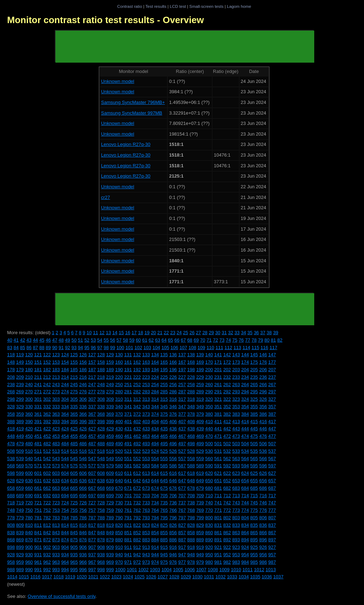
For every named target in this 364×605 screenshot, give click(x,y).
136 (173, 355)
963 (56, 562)
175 (254, 362)
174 (245, 362)
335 (74, 407)
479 (20, 444)
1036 (267, 577)
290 (209, 392)
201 (218, 370)
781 (38, 518)
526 (173, 451)
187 (92, 370)
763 (146, 510)
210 (29, 377)
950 (209, 555)
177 (272, 362)
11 (96, 333)
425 (74, 429)
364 (65, 414)
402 (137, 422)
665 (74, 488)
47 (55, 340)
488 (101, 444)
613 (146, 473)
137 (182, 355)
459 (110, 436)
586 (173, 466)
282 (137, 392)
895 (254, 540)
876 (83, 540)
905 (74, 547)
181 (38, 370)
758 (101, 510)
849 (110, 533)
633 (56, 481)
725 (74, 503)
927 (272, 547)
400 (119, 422)
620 (209, 473)
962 (47, 562)
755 (74, 510)
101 (129, 348)
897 (272, 540)
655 (254, 481)
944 (155, 555)
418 (11, 429)
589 (200, 466)
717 (272, 496)
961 (38, 562)
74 (228, 340)
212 (47, 377)
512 (47, 451)
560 (209, 459)
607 (92, 473)
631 (38, 481)
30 (218, 333)
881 (128, 540)
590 (209, 466)
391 (38, 422)
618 (191, 473)
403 (146, 422)
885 (164, 540)
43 (29, 340)
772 (227, 510)
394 (65, 422)
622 (227, 473)
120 (29, 355)
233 (236, 377)
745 (254, 503)
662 (47, 488)
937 (92, 555)
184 (65, 370)
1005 (178, 570)
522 (137, 451)
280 (119, 392)
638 (101, 481)
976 (173, 562)
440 (209, 429)
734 (155, 503)
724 (65, 503)
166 (173, 362)
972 (137, 562)
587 (182, 466)
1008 (213, 570)
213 (56, 377)
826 (173, 525)
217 (92, 377)
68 (190, 340)
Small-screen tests (207, 6)
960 (29, 562)
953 (236, 555)
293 (236, 392)
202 (227, 370)
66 (177, 340)
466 (173, 436)
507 (272, 444)
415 (254, 422)
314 (155, 399)
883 (146, 540)
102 (138, 348)
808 (11, 525)
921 (218, 547)
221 (128, 377)
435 (164, 429)
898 (11, 547)
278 (101, 392)
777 (272, 510)
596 (263, 466)
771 (218, 510)
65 (170, 340)
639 (110, 481)
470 (209, 436)
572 (47, 466)
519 (110, 451)
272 (47, 392)
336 (83, 407)
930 (29, 555)
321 (218, 399)
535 (254, 451)
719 (20, 503)
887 (182, 540)
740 (209, 503)
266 (263, 385)
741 (218, 503)
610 (119, 473)
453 (56, 436)
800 (209, 518)
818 (101, 525)
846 (83, 533)
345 (164, 407)
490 (119, 444)
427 (92, 429)
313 (146, 399)
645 (164, 481)
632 (47, 481)
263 (236, 385)
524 (155, 451)
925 (254, 547)
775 (254, 510)
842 (47, 533)
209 (20, 377)
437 (182, 429)
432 (137, 429)
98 (106, 348)
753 (56, 510)
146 (263, 355)
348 (191, 407)
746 (263, 503)
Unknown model (117, 81)
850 (119, 533)
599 (20, 473)
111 (219, 348)
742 (227, 503)
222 (137, 377)
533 (236, 451)
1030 (197, 577)
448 (11, 436)
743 (236, 503)
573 (56, 466)
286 (173, 392)
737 (182, 503)
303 (56, 399)
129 (110, 355)
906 (83, 547)
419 (20, 429)
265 (254, 385)
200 (209, 370)
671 (128, 488)
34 (243, 333)
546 (83, 459)
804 (245, 518)
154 (65, 362)
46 (48, 340)
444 (245, 429)
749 (20, 510)
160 (119, 362)
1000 (120, 570)
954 (245, 555)
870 (29, 540)
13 (108, 333)
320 (209, 399)
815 (74, 525)
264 (245, 385)
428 (101, 429)
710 (209, 496)
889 (200, 540)
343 (146, 407)
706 (173, 496)
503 (236, 444)
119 (20, 355)
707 (182, 496)
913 (146, 547)
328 (11, 407)
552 (137, 459)
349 (200, 407)
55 (106, 340)
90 (55, 348)
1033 (232, 577)
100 (121, 348)
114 (246, 348)
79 (261, 340)
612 (137, 473)
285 (164, 392)
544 (65, 459)
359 (20, 414)
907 (92, 547)
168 (191, 362)
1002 (143, 570)
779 (20, 518)
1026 (151, 577)
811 (38, 525)
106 (175, 348)
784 (65, 518)
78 (254, 340)
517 (92, 451)
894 (245, 540)
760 (119, 510)
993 (56, 570)
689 (20, 496)
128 (101, 355)
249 (110, 385)
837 (272, 525)
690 (29, 496)
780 (29, 518)
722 (47, 503)
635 (74, 481)
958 (11, 562)
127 (92, 355)
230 (209, 377)
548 (101, 459)
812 (47, 525)
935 (74, 555)
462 (137, 436)
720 (29, 503)
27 (198, 333)
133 (146, 355)
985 (254, 562)
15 (121, 333)
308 (101, 399)
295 (254, 392)
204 (245, 370)
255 (164, 385)
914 (155, 547)
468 (191, 436)
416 (263, 422)
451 (38, 436)
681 (218, 488)
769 (200, 510)
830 (209, 525)
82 (280, 340)
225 (164, 377)
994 (65, 570)
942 (137, 555)
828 (191, 525)
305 (74, 399)
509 (20, 451)
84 (16, 348)
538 (11, 459)
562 (227, 459)
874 (65, 540)
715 (254, 496)
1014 (12, 577)
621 (218, 473)
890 (209, 540)
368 (101, 414)
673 (146, 488)
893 (236, 540)
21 (160, 333)
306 (83, 399)
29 (211, 333)
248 (101, 385)
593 (236, 466)
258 (191, 385)
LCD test (178, 6)
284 (155, 392)
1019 (70, 577)
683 (236, 488)
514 (65, 451)
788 (101, 518)
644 (155, 481)
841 (38, 533)
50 (74, 340)
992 (47, 570)
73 (222, 340)
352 (227, 407)
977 (182, 562)
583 (146, 466)
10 (89, 333)
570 (29, 466)
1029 (186, 577)
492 (137, 444)
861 (218, 533)
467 (182, 436)
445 (254, 429)
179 (20, 370)
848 (101, 533)
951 (218, 555)
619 (200, 473)
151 (38, 362)
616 (173, 473)
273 (56, 392)
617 (182, 473)
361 (38, 414)
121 (38, 355)
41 (16, 340)
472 (227, 436)
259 (200, 385)
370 (119, 414)
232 (227, 377)
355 (254, 407)
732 (137, 503)
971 (128, 562)
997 (92, 570)
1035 (255, 577)
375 (164, 414)
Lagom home (239, 6)
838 (11, 533)
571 (38, 466)
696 (83, 496)
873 (56, 540)
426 (83, 429)
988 (11, 570)
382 (227, 414)
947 (182, 555)
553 (146, 459)
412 (227, 422)
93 (74, 348)
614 (155, 473)
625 (254, 473)
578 (101, 466)
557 (182, 459)
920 (209, 547)
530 (209, 451)
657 (272, 481)
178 (11, 370)
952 (227, 555)
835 (254, 525)
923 (236, 547)
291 (218, 392)
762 (137, 510)
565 (254, 459)
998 (101, 570)
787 (92, 518)
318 (191, 399)
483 (56, 444)
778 (11, 518)
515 (74, 451)
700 (119, 496)
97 (100, 348)
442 (227, 429)
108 (192, 348)
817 (92, 525)
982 (227, 562)
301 (38, 399)
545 (74, 459)
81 (273, 340)
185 (74, 370)
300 (29, 399)
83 (10, 348)
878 (101, 540)
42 (22, 340)
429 (110, 429)
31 (224, 333)
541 (38, 459)
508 (11, 451)
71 (209, 340)
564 (245, 459)
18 (140, 333)
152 (47, 362)
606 (83, 473)
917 (182, 547)
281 (128, 392)
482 (47, 444)
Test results (156, 6)
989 (20, 570)
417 (272, 422)
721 (38, 503)
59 (132, 340)
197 (182, 370)
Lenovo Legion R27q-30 (126, 144)
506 (263, 444)
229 (200, 377)
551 (128, 459)
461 (128, 436)
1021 (93, 577)
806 (263, 518)
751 (38, 510)
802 (227, 518)
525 (164, 451)
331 (38, 407)
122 (47, 355)
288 (191, 392)
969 (110, 562)
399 (110, 422)
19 (147, 333)
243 (56, 385)
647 (182, 481)
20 (153, 333)
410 (209, 422)
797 (182, 518)
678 (191, 488)
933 (56, 555)
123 (56, 355)
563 (236, 459)
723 (56, 503)
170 (209, 362)
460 (119, 436)
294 (245, 392)
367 (92, 414)
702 (137, 496)
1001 (132, 570)
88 (42, 348)
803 (236, 518)
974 (155, 562)
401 (128, 422)
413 (236, 422)
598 (11, 473)
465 (164, 436)
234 (245, 377)
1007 (201, 570)
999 (110, 570)
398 (101, 422)
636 (83, 481)
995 (74, 570)
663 (56, 488)
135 (164, 355)
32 (231, 333)
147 (272, 355)
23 (173, 333)
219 (110, 377)
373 (146, 414)
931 (38, 555)
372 (137, 414)
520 (119, 451)
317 (182, 399)
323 (236, 399)
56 (113, 340)
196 (173, 370)
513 (56, 451)
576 (83, 466)
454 (65, 436)
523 (146, 451)
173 (236, 362)
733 (146, 503)
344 (155, 407)
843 (56, 533)
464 (155, 436)
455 (74, 436)
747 (272, 503)
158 (101, 362)
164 (155, 362)
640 (119, 481)
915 (164, 547)
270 (29, 392)
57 (119, 340)
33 (237, 333)
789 (110, 518)
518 (101, 451)
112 (229, 348)
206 (263, 370)
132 (137, 355)
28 (205, 333)
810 (29, 525)
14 (115, 333)
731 (128, 503)
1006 (190, 570)
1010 (236, 570)
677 (182, 488)
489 (110, 444)
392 (47, 422)
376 (173, 414)
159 (110, 362)
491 (128, 444)
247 (92, 385)
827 (182, 525)
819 (110, 525)
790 (119, 518)
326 (263, 399)
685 (254, 488)
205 (254, 370)
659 (20, 488)
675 (164, 488)
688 (11, 496)
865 (254, 533)
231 (218, 377)
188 (101, 370)
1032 (221, 577)
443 (236, 429)
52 (87, 340)
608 (101, 473)
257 (182, 385)
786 (83, 518)
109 (202, 348)
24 (179, 333)
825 (164, 525)
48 (61, 340)
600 (29, 473)
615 (164, 473)
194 (155, 370)
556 (173, 459)
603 (56, 473)
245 (74, 385)
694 (65, 496)
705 (164, 496)
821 (128, 525)
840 (29, 533)
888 (191, 540)
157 (92, 362)
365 (74, 414)
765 (164, 510)
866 (263, 533)
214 (65, 377)
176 (263, 362)
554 (155, 459)
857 (182, 533)
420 (29, 429)
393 (56, 422)
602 (47, 473)
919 (200, 547)
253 (146, 385)
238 (11, 385)
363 (56, 414)
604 (65, 473)
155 (74, 362)
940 (119, 555)
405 (164, 422)
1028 (174, 577)
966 (83, 562)
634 (65, 481)
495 (164, 444)
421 (38, 429)
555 (164, 459)
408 (191, 422)
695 (74, 496)
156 (83, 362)
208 (11, 377)
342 (137, 407)
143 (236, 355)
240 (29, 385)
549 (110, 459)
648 (191, 481)
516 (83, 451)
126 (83, 355)
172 (227, 362)
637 (92, 481)
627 (272, 473)
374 (155, 414)
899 (20, 547)
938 (101, 555)
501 (218, 444)
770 (209, 510)
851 (128, 533)
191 (128, 370)
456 (83, 436)
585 (164, 466)
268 (11, 392)
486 (83, 444)
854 (155, 533)
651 (218, 481)
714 (245, 496)
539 (20, 459)
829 (200, 525)
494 (155, 444)
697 (92, 496)
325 (254, 399)
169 (200, 362)
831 (218, 525)
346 (173, 407)
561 (218, 459)
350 (209, 407)
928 (11, 555)
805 (254, 518)
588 (191, 466)
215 (74, 377)
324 (245, 399)
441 (218, 429)
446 (263, 429)
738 (191, 503)
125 (74, 355)
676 (173, 488)
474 (245, 436)
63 (157, 340)
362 (47, 414)
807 (272, 518)
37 (263, 333)
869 (20, 540)
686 (263, 488)
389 (20, 422)
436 (173, 429)
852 (137, 533)
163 (146, 362)
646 (173, 481)
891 (218, 540)
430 (119, 429)
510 (29, 451)
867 (272, 533)
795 (164, 518)
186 (83, 370)
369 (110, 414)
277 (92, 392)
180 (29, 370)
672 (137, 488)
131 (128, 355)
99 (113, 348)
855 (164, 533)
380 (209, 414)
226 (173, 377)
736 (173, 503)
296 (263, 392)
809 (20, 525)
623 (236, 473)
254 (155, 385)
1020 (82, 577)
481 (38, 444)
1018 (58, 577)
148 (11, 362)
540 (29, 459)
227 (182, 377)
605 (74, 473)
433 (146, 429)
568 (11, 466)
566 (263, 459)
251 (128, 385)
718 (11, 503)
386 (263, 414)
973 (146, 562)
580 (119, 466)
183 (56, 370)
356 (263, 407)
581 (128, 466)
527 (182, 451)
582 (137, 466)
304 (65, 399)
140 (209, 355)
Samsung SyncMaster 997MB (132, 113)
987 (272, 562)
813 (56, 525)
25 (186, 333)
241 (38, 385)
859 (200, 533)
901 (38, 547)
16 (128, 333)
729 (110, 503)
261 (218, 385)
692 (47, 496)
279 (110, 392)
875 (74, 540)
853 (146, 533)
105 (165, 348)
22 (166, 333)
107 (183, 348)
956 (263, 555)
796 (173, 518)
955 (254, 555)
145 (254, 355)
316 (173, 399)
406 (173, 422)
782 (47, 518)
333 (56, 407)
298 (11, 399)
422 (47, 429)
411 (218, 422)
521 (128, 451)
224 (155, 377)
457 (92, 436)
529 (200, 451)
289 (200, 392)
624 (245, 473)
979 (200, 562)
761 (128, 510)
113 (237, 348)
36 (256, 333)
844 (65, 533)
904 (65, 547)
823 (146, 525)
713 (236, 496)
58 (125, 340)
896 (263, 540)
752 (47, 510)
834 (245, 525)
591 (218, 466)
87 (35, 348)
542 (47, 459)
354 (245, 407)
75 (235, 340)
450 (29, 436)
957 (272, 555)
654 (245, 481)
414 (245, 422)
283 (146, 392)
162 (137, 362)
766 (173, 510)
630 (29, 481)
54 (100, 340)
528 (191, 451)
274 (65, 392)
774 (245, 510)
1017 (47, 577)
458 (101, 436)
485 (74, 444)
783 (56, 518)
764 (155, 510)
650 (209, 481)
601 (38, 473)
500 (209, 444)
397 (92, 422)
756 (83, 510)
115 (256, 348)
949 (200, 555)
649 (200, 481)
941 (128, 555)
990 (29, 570)
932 (47, 555)
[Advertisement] (185, 47)
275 (74, 392)
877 (92, 540)
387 (272, 414)
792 (137, 518)
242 (47, 385)
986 (263, 562)
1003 (155, 570)
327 (272, 399)
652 (227, 481)
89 (48, 348)
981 (218, 562)
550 (119, 459)
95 (87, 348)
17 (134, 333)
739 (200, 503)
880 (119, 540)
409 (200, 422)
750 (29, 510)
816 (83, 525)
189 (110, 370)
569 (20, 466)
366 (83, 414)
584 (155, 466)
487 (92, 444)
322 (227, 399)
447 (272, 429)
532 (227, 451)
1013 (271, 570)
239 (20, 385)
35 (250, 333)
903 (56, 547)
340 (119, 407)
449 (20, 436)
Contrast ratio (129, 6)
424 (65, 429)
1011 (248, 570)
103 (148, 348)
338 (101, 407)
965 (74, 562)
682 (227, 488)
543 (56, 459)
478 (11, 444)
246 (83, 385)
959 (20, 562)
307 (92, 399)
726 (83, 503)
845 (74, 533)
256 (173, 385)
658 (11, 488)
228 (191, 377)
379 (200, 414)
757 (92, 510)
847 (92, 533)
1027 (163, 577)
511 (38, 451)
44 (35, 340)
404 (155, 422)
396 (83, 422)
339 (110, 407)
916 (173, 547)
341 (128, 407)
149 (20, 362)
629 (20, 481)
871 (38, 540)
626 (263, 473)
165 (164, 362)
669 (110, 488)
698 (101, 496)
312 (137, 399)
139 (200, 355)
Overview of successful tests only (62, 596)
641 (128, 481)
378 (191, 414)
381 (218, 414)
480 (29, 444)
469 (200, 436)
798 (191, 518)
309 (110, 399)
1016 (35, 577)
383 (236, 414)
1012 (259, 570)
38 (269, 333)
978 (191, 562)
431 (128, 429)
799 (200, 518)
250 (119, 385)
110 (210, 348)
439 (200, 429)
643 (146, 481)
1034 (244, 577)
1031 (209, 577)
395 (74, 422)
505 (254, 444)
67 (183, 340)
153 (56, 362)
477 (272, 436)
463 (146, 436)
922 (227, 547)
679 (200, 488)
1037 (279, 577)
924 (245, 547)
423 (56, 429)
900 (29, 547)
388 (11, 422)
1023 (116, 577)
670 (119, 488)
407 (182, 422)
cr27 (105, 197)
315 (164, 399)
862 (227, 533)
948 (191, 555)
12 (102, 333)
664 (65, 488)
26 (192, 333)
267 (272, 385)
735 (164, 503)
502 (227, 444)
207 (272, 370)
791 (128, 518)
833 (236, 525)
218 (101, 377)
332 (47, 407)
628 (11, 481)
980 (209, 562)
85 (22, 348)
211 (38, 377)
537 (272, 451)
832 (227, 525)
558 (191, 459)
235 (254, 377)
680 (209, 488)
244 (65, 385)
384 (245, 414)
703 (146, 496)
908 (101, 547)
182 (47, 370)
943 (146, 555)
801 (218, 518)
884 (155, 540)
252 (137, 385)
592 (227, 466)
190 (119, 370)
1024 (128, 577)
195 (164, 370)
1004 (167, 570)
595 (254, 466)
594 (245, 466)
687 (272, 488)
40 (10, 340)
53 (93, 340)
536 (263, 451)
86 (29, 348)
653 (236, 481)
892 (227, 540)
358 (11, 414)
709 (200, 496)
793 (146, 518)
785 (74, 518)
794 (155, 518)
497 (182, 444)
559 (200, 459)
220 (119, 377)
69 (196, 340)
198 (191, 370)
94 (80, 348)
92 (68, 348)
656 (263, 481)
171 (218, 362)
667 (92, 488)
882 (137, 540)
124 (65, 355)
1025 (140, 577)
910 (119, 547)
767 (182, 510)
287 (182, 392)
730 (119, 503)
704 (155, 496)
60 (138, 340)
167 (182, 362)
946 (173, 555)
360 (29, 414)
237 (272, 377)
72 (215, 340)
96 (93, 348)
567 (272, 459)
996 (83, 570)
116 (264, 348)
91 (61, 348)
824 (155, 525)
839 (20, 533)
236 (263, 377)
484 (65, 444)
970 (119, 562)
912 (137, 547)
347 (182, 407)
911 (128, 547)
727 (92, 503)
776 (263, 510)
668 (101, 488)
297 (272, 392)
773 (236, 510)
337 (92, 407)
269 (20, 392)
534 (245, 451)
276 (83, 392)
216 (83, 377)
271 (38, 392)
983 (236, 562)
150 (29, 362)
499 (200, 444)
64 (164, 340)
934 (65, 555)
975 (164, 562)
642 (137, 481)
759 (110, 510)
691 (38, 496)
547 (92, 459)
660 (29, 488)
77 (247, 340)
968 (101, 562)
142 (227, 355)
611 (128, 473)
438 (191, 429)
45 (42, 340)
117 (273, 348)
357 (272, 407)
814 (65, 525)
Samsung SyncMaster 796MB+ (133, 102)
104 (156, 348)
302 (47, 399)
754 (65, 510)
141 (218, 355)
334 (65, 407)
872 (47, 540)
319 (200, 399)
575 (74, 466)
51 (80, 340)
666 (83, 488)
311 (128, 399)
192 (137, 370)
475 (254, 436)
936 (83, 555)
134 (155, 355)
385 (254, 414)
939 (110, 555)
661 (38, 488)
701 (128, 496)
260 (209, 385)
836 (263, 525)
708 (191, 496)
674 (155, 488)
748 (11, 510)
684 (245, 488)
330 (29, 407)
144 (245, 355)
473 (236, 436)
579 (110, 466)
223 (146, 377)
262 (227, 385)
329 (20, 407)
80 (267, 340)
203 (236, 370)
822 (137, 525)
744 (245, 503)
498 (191, 444)
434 (155, 429)
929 (20, 555)
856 (173, 533)
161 (128, 362)
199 (200, 370)
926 (263, 547)
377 (182, 414)
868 (11, 540)
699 (110, 496)
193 (146, 370)
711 (218, 496)
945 (164, 555)
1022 (105, 577)
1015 (24, 577)
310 (119, 399)
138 (191, 355)
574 (65, 466)
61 (145, 340)
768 (191, 510)
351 (218, 407)
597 (272, 466)
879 (110, 540)
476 (263, 436)
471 (218, 436)
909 (110, 547)
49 (68, 340)
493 (146, 444)
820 (119, 525)
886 (173, 540)
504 (245, 444)
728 (101, 503)
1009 (224, 570)
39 (275, 333)
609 (110, 473)
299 (20, 399)
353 (236, 407)
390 (29, 422)
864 (245, 533)
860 (209, 533)
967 (92, 562)
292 (227, 392)
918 (191, 547)
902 (47, 547)
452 (47, 436)
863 (236, 533)
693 (56, 496)
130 (119, 355)
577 (92, 466)
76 (241, 340)
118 (11, 355)
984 (245, 562)
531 (218, 451)
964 (65, 562)
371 (128, 414)
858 (191, 533)
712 (227, 496)
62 (151, 340)
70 (203, 340)
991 (38, 570)
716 (263, 496)
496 (173, 444)
